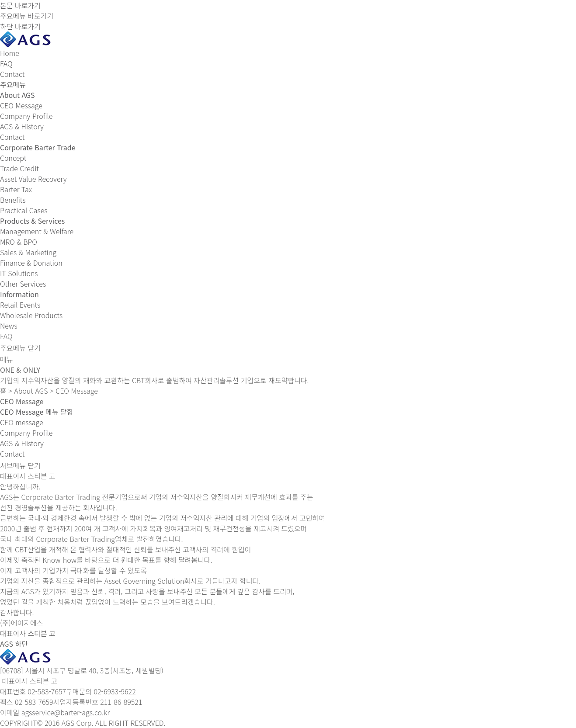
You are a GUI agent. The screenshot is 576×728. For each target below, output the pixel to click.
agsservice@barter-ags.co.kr (66, 712)
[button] (36, 412)
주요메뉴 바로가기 (27, 16)
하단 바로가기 (20, 26)
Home (10, 53)
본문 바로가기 (20, 5)
